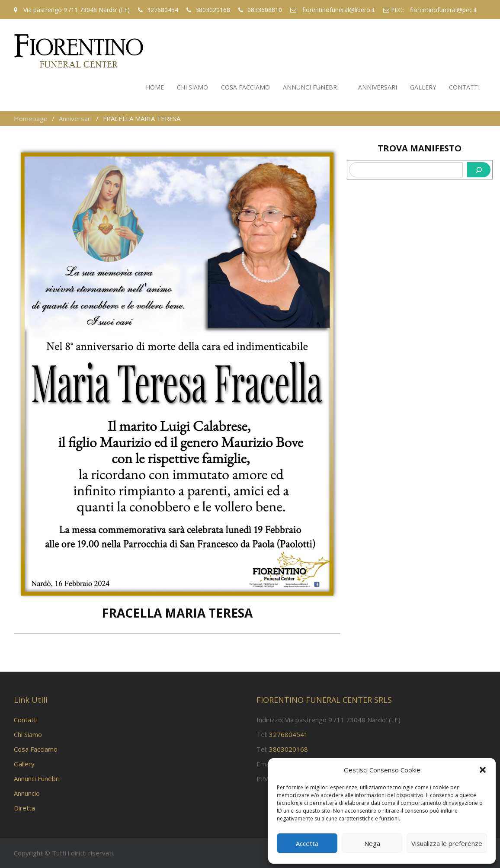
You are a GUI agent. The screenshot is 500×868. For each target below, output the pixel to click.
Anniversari (378, 87)
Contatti (464, 87)
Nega (372, 843)
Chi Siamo (192, 87)
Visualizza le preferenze (447, 843)
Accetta (307, 843)
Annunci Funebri (311, 87)
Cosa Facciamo (245, 87)
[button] (483, 770)
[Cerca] (479, 170)
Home (155, 87)
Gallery (423, 87)
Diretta (24, 808)
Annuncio (27, 793)
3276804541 (288, 734)
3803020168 (288, 749)
